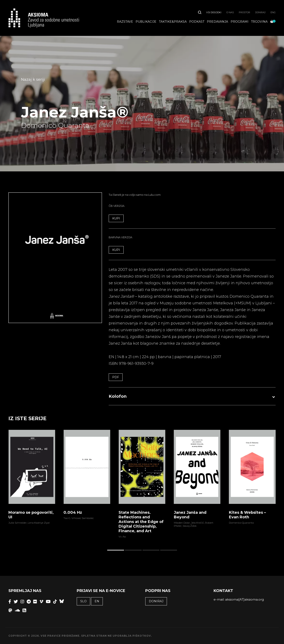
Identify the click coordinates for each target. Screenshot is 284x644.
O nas (230, 12)
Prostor (244, 12)
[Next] (265, 479)
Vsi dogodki (214, 12)
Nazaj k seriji (33, 80)
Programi (240, 22)
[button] (192, 396)
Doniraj (260, 12)
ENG (273, 12)
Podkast (197, 22)
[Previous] (19, 479)
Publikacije (146, 22)
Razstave (125, 22)
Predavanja (217, 22)
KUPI (116, 218)
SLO (83, 601)
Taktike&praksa (173, 22)
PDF (116, 377)
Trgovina (259, 22)
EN (97, 601)
